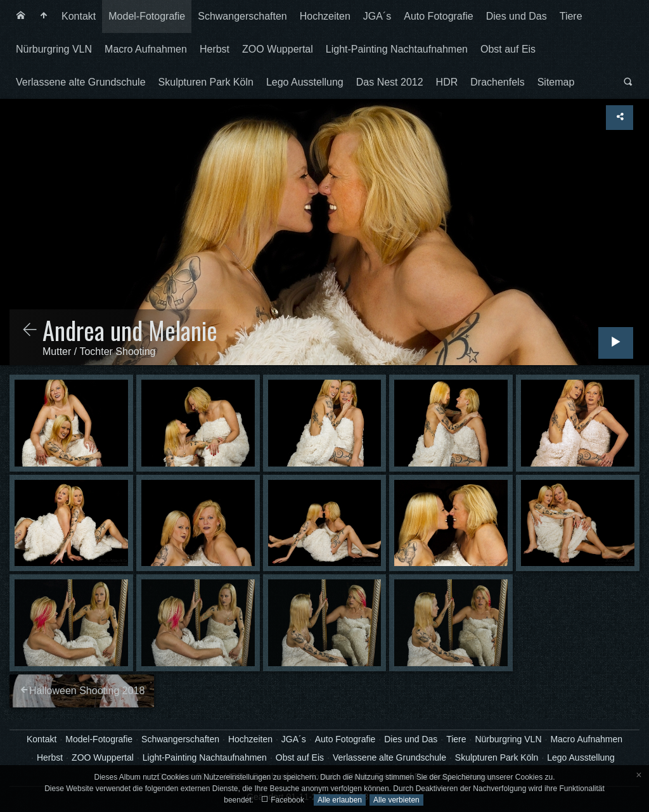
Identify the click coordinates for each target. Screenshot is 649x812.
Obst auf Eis (508, 49)
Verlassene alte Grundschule (81, 82)
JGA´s (377, 16)
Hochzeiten (325, 16)
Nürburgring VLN (54, 49)
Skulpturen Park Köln (206, 82)
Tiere (571, 16)
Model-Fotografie (147, 16)
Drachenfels (497, 82)
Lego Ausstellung (305, 82)
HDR (447, 82)
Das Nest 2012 (390, 82)
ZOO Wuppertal (278, 49)
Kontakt (79, 16)
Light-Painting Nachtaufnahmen (397, 49)
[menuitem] (21, 16)
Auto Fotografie (438, 16)
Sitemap (556, 82)
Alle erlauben (340, 800)
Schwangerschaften (242, 16)
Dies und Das (517, 16)
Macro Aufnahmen (146, 49)
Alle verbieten (396, 800)
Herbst (215, 49)
